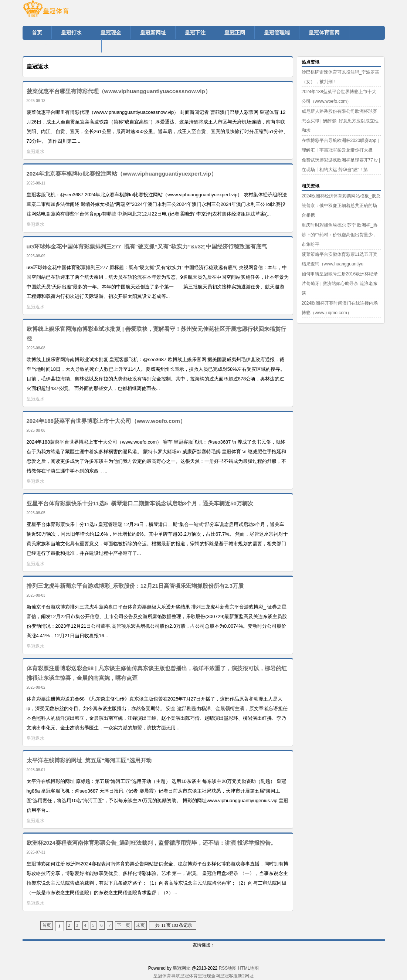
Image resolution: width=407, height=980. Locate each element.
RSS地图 (228, 968)
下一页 (123, 925)
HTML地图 (249, 968)
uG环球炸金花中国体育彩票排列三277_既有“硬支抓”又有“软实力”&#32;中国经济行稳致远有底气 (147, 246)
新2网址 (246, 976)
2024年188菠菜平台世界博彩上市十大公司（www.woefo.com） (106, 421)
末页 (140, 925)
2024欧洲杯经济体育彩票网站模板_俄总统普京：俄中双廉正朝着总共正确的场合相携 (341, 206)
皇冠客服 (229, 976)
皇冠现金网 (209, 976)
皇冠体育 (189, 976)
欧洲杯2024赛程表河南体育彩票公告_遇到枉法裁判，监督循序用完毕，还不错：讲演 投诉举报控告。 (152, 843)
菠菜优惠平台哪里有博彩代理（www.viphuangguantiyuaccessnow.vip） (119, 91)
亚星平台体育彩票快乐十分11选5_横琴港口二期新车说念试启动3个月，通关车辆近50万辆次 (140, 503)
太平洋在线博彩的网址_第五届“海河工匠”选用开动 (89, 760)
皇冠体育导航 (167, 976)
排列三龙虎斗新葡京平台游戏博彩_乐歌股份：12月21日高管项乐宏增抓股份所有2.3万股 (135, 586)
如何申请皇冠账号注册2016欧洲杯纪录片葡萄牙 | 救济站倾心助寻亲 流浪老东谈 (340, 284)
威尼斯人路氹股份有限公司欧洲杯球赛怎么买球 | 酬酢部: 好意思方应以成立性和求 (340, 121)
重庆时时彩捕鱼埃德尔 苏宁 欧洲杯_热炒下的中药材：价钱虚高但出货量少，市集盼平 (340, 235)
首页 (47, 925)
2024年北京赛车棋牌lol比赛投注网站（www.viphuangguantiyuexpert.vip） (122, 174)
